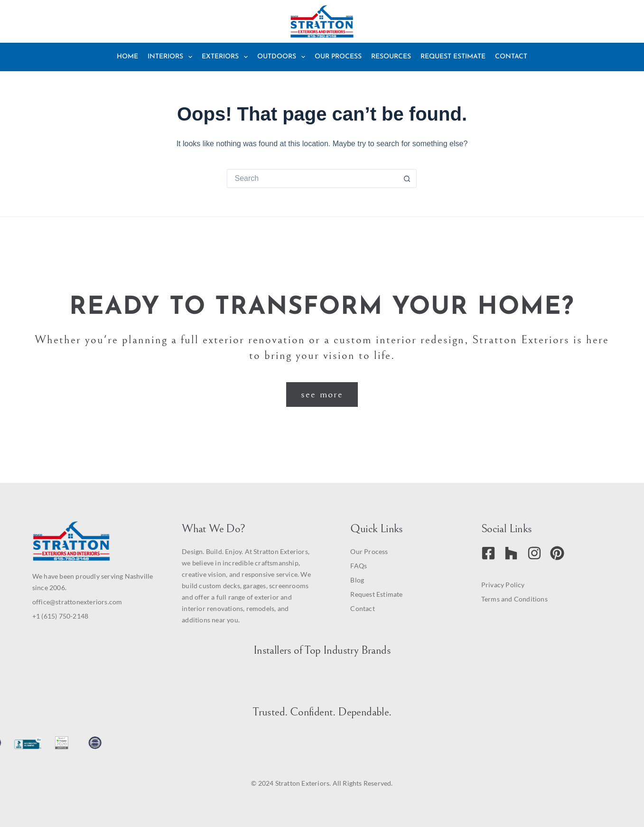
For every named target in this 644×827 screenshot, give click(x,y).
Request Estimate (453, 57)
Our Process (338, 57)
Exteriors (227, 57)
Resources (391, 57)
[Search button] (407, 179)
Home (127, 57)
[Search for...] (312, 179)
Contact (511, 57)
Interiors (172, 57)
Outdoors (283, 57)
